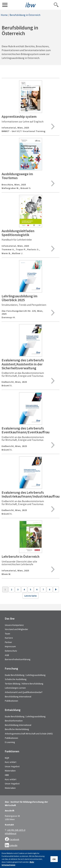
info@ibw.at (11, 833)
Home (4, 15)
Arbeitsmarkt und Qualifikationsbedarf (24, 692)
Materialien (10, 771)
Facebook (14, 839)
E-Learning (10, 742)
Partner (8, 642)
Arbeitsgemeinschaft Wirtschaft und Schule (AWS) (29, 734)
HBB (7, 775)
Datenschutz (11, 651)
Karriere (9, 638)
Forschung (11, 669)
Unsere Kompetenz (14, 625)
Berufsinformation (14, 721)
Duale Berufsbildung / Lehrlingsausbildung (25, 675)
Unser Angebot (12, 766)
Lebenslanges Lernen (15, 688)
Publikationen (11, 701)
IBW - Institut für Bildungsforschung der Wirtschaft (31, 5)
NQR (7, 758)
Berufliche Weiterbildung (17, 729)
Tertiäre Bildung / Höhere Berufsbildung (24, 684)
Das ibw (10, 619)
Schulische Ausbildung (16, 679)
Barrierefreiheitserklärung (18, 659)
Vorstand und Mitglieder (17, 629)
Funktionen (12, 751)
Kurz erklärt (11, 762)
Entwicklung (13, 710)
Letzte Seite (30, 596)
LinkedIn (13, 845)
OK (54, 859)
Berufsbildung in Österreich (25, 15)
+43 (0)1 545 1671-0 (16, 830)
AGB (7, 655)
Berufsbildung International (18, 697)
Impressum (10, 646)
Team (7, 634)
